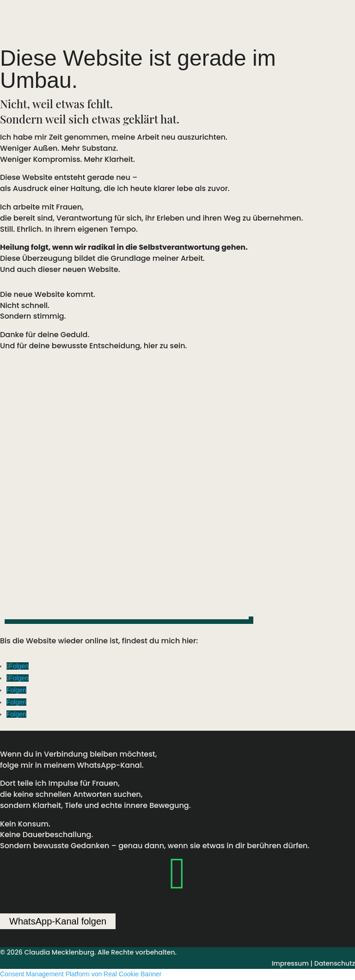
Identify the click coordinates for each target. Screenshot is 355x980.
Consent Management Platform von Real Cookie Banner (81, 974)
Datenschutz (335, 963)
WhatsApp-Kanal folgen (58, 921)
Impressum (290, 963)
